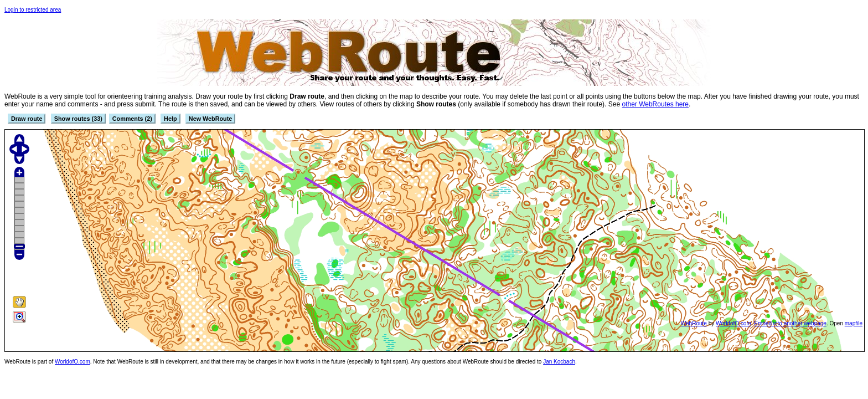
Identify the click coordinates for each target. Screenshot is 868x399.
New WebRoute (210, 119)
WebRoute (694, 323)
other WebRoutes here (655, 104)
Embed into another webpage (790, 323)
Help (170, 119)
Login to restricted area (33, 10)
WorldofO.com (733, 323)
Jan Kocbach (559, 362)
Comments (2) (132, 119)
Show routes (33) (78, 119)
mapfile (854, 323)
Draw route (27, 119)
